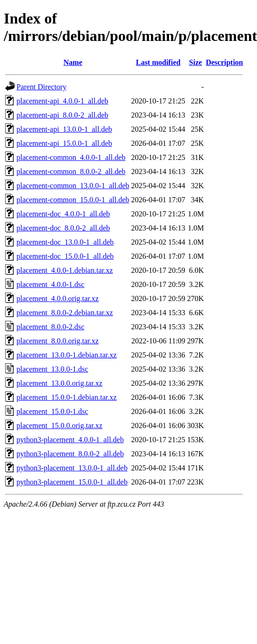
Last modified (158, 62)
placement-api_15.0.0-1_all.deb (64, 143)
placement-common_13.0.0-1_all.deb (73, 186)
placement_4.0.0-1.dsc (50, 284)
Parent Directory (41, 87)
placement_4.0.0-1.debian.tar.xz (65, 270)
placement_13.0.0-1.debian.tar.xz (67, 355)
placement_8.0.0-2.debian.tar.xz (65, 313)
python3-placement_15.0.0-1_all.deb (72, 482)
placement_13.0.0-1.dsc (52, 369)
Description (224, 62)
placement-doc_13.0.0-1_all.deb (65, 242)
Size (196, 62)
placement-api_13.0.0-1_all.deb (64, 129)
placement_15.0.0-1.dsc (52, 411)
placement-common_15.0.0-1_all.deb (73, 200)
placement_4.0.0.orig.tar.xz (58, 298)
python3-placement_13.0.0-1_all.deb (72, 468)
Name (73, 62)
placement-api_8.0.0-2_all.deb (62, 115)
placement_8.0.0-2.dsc (50, 327)
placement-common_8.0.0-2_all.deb (71, 171)
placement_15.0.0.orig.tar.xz (60, 425)
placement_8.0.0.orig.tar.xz (58, 341)
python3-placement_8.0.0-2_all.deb (70, 454)
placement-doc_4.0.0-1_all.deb (63, 214)
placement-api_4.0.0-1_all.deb (62, 101)
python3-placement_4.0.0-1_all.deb (70, 440)
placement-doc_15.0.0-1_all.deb (65, 256)
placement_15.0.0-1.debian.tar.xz (67, 397)
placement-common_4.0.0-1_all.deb (71, 157)
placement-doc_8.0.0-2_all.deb (63, 228)
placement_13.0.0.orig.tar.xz (60, 383)
